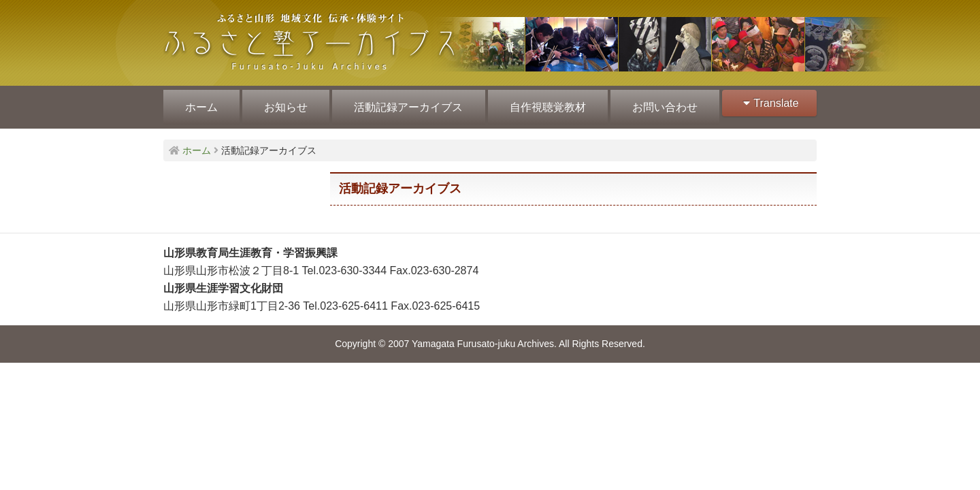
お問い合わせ (659, 103)
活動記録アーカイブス (406, 103)
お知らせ (284, 103)
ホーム (201, 103)
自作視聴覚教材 (543, 103)
